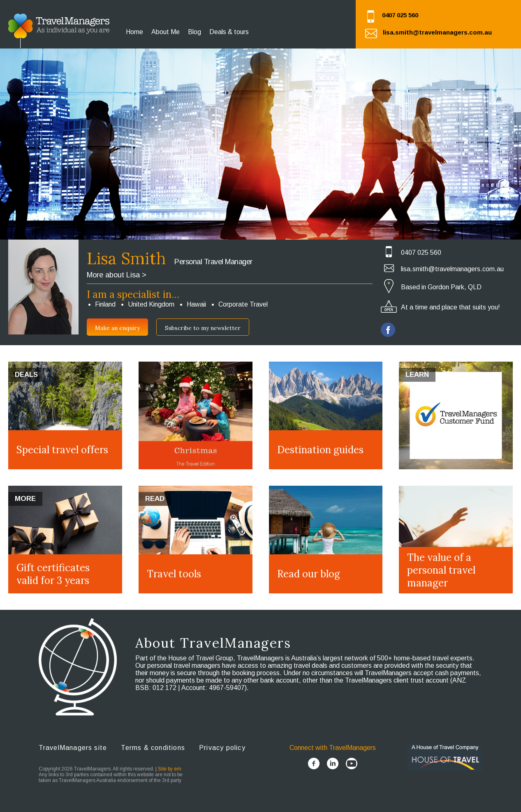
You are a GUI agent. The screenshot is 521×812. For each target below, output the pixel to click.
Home (134, 32)
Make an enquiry (117, 328)
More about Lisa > (117, 275)
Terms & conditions (153, 748)
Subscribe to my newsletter (203, 328)
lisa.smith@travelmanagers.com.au (437, 32)
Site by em (170, 769)
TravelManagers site (73, 748)
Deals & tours (229, 32)
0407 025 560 (400, 15)
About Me (166, 32)
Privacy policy (222, 748)
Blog (195, 32)
